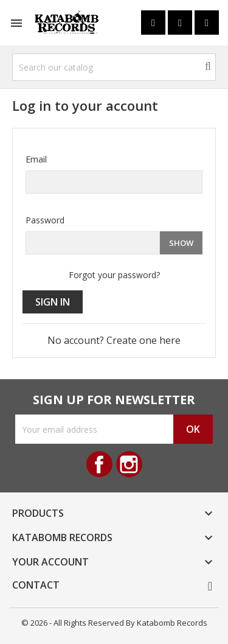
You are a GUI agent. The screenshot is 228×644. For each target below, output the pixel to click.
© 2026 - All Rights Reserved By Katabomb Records (114, 623)
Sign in (53, 302)
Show (181, 243)
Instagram (129, 464)
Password (45, 220)
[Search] (114, 67)
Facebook (99, 464)
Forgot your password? (114, 275)
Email (36, 159)
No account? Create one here (114, 340)
